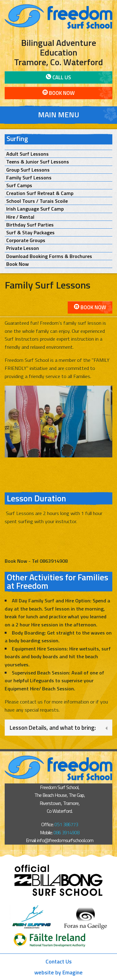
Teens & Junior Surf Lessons (38, 162)
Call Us (58, 77)
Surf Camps (19, 185)
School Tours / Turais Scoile (37, 201)
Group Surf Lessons (28, 170)
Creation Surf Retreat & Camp (40, 193)
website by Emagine (58, 972)
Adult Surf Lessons (27, 154)
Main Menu (59, 115)
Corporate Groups (26, 240)
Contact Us (59, 961)
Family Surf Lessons (29, 178)
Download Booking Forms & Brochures (49, 256)
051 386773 (66, 824)
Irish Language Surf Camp (35, 209)
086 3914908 (66, 832)
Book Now (58, 93)
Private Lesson (23, 248)
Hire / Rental (20, 217)
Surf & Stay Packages (30, 233)
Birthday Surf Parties (30, 225)
